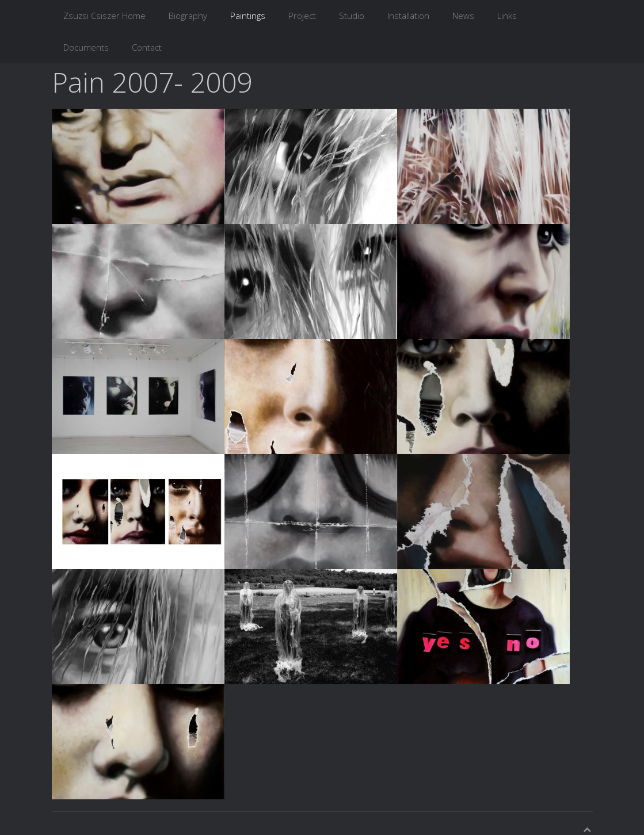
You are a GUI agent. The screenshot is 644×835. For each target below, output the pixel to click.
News (463, 16)
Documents (86, 47)
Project (302, 16)
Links (507, 16)
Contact (147, 47)
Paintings (248, 16)
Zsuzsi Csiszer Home (104, 16)
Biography (188, 16)
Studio (352, 16)
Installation (408, 16)
